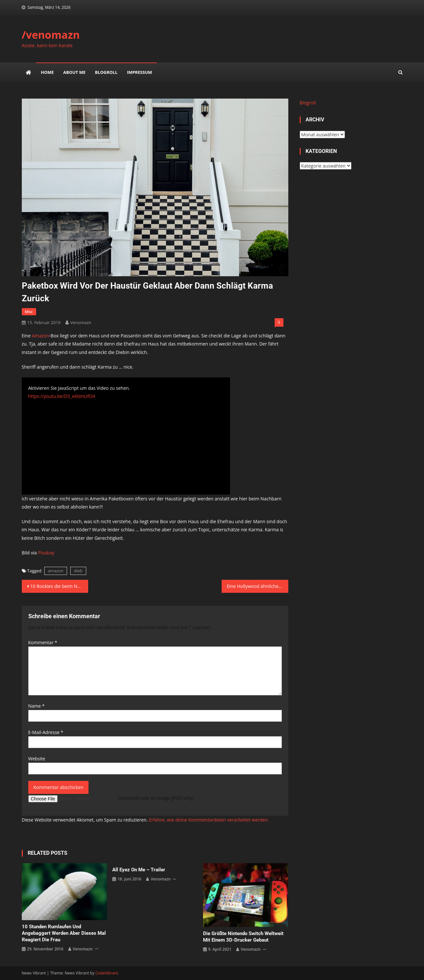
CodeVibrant (107, 973)
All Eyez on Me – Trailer (139, 870)
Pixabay (46, 553)
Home (48, 72)
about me (74, 72)
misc (29, 312)
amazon (56, 571)
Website (37, 759)
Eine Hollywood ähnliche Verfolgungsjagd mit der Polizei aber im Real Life (258, 586)
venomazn (81, 322)
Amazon (41, 336)
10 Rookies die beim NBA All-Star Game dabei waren (59, 586)
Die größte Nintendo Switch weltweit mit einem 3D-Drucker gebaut (243, 937)
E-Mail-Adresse (46, 732)
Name (37, 706)
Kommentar (43, 642)
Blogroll (106, 72)
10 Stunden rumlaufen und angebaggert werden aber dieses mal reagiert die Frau (64, 933)
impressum (139, 72)
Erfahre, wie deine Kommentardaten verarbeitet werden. (209, 820)
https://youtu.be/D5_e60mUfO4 (62, 396)
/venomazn (51, 35)
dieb (78, 571)
